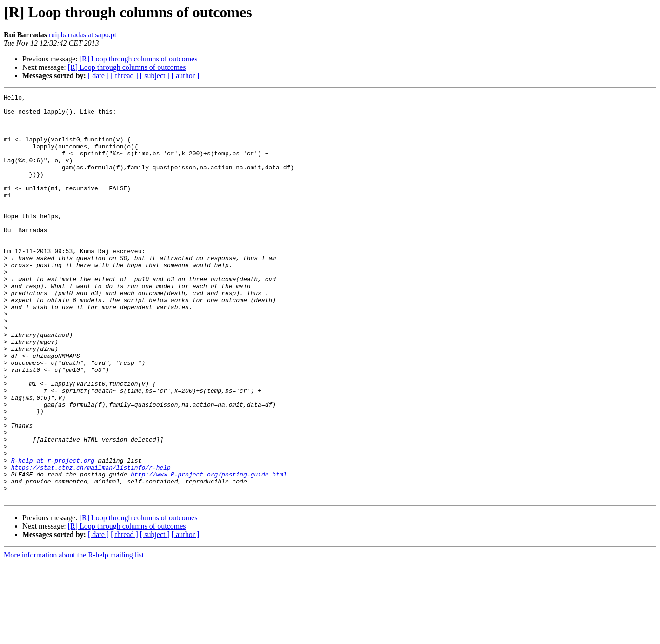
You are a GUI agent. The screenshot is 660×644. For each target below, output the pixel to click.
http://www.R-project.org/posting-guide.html (209, 551)
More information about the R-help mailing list (74, 636)
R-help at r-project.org (53, 534)
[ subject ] (155, 76)
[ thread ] (124, 76)
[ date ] (98, 76)
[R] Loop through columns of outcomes (139, 59)
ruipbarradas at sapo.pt (83, 35)
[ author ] (186, 76)
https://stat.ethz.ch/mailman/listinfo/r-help (91, 543)
